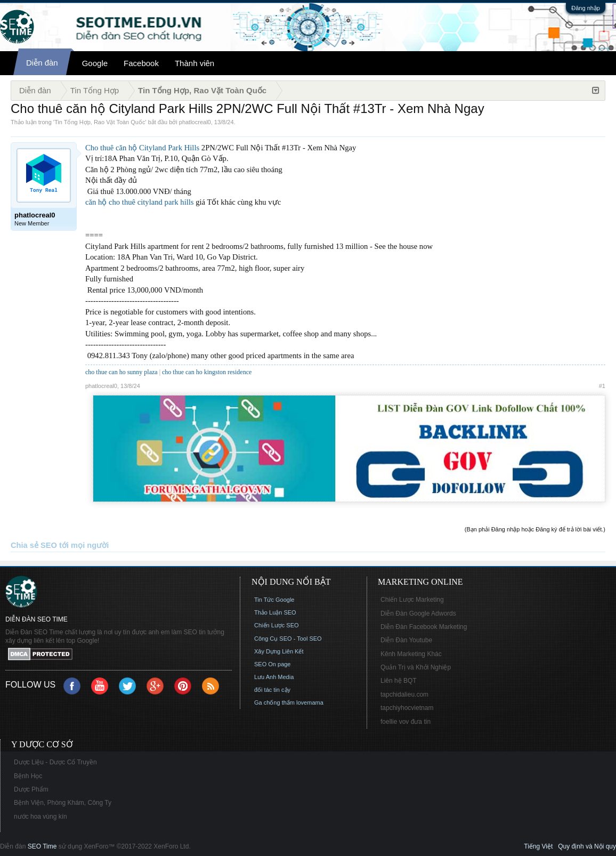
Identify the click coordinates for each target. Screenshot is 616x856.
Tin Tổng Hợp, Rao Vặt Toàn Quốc (100, 122)
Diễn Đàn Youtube (406, 640)
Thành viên (194, 63)
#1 (602, 386)
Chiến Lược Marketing (412, 600)
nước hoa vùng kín (40, 817)
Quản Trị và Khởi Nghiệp (416, 667)
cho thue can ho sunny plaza (121, 372)
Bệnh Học (28, 776)
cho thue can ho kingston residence (207, 372)
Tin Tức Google (274, 600)
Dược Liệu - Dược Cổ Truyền (55, 762)
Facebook (141, 63)
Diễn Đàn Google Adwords (418, 613)
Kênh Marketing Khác (411, 654)
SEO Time (42, 846)
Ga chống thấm (274, 702)
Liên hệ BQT (399, 681)
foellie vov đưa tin (406, 722)
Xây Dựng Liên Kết (279, 651)
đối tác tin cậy (272, 690)
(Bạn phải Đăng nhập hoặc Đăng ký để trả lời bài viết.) (535, 529)
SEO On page (273, 664)
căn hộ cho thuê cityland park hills (140, 202)
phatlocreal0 (195, 122)
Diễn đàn (42, 63)
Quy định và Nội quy (587, 846)
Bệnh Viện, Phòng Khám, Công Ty (63, 803)
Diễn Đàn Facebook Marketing (424, 627)
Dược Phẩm (31, 789)
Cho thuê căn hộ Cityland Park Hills (142, 148)
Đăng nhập (586, 8)
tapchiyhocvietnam (407, 708)
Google (95, 63)
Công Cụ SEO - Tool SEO (288, 639)
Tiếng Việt (538, 846)
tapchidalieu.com (404, 695)
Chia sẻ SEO (34, 545)
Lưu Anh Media (274, 677)
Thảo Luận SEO (275, 612)
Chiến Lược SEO (277, 625)
